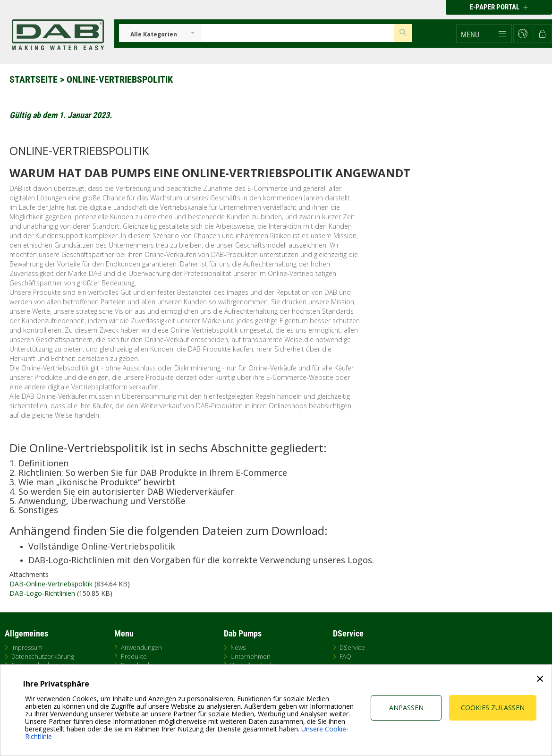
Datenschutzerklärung (42, 656)
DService (352, 647)
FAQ (345, 656)
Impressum (27, 647)
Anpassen (406, 708)
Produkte (134, 656)
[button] (484, 34)
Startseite (34, 79)
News (238, 647)
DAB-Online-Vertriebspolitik (51, 584)
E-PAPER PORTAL (499, 7)
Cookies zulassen (493, 708)
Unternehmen (251, 656)
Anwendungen (141, 647)
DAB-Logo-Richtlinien (42, 593)
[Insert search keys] (298, 33)
